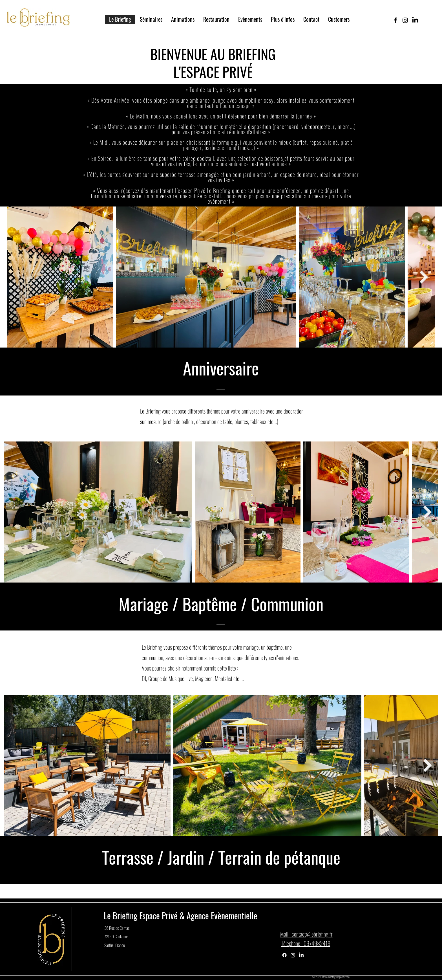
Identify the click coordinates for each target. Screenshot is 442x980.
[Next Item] (424, 277)
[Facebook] (284, 955)
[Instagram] (293, 955)
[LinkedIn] (301, 955)
